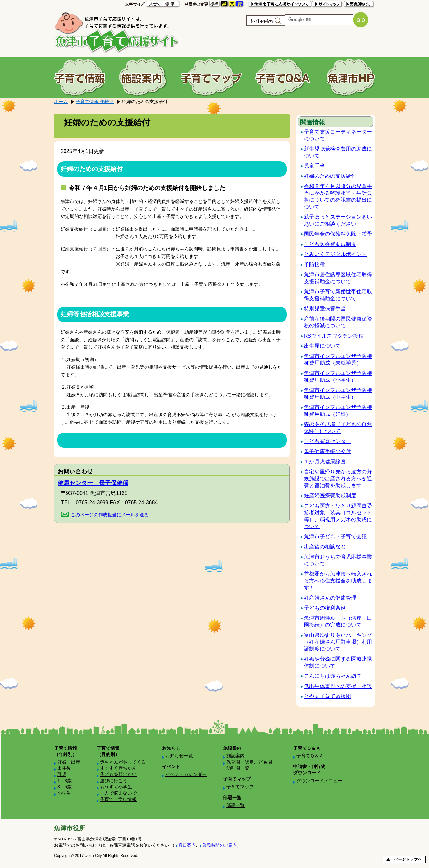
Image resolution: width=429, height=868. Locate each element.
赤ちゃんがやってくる (123, 762)
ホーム (61, 102)
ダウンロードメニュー (319, 781)
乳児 (62, 774)
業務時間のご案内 (220, 845)
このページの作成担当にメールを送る (110, 515)
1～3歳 (65, 781)
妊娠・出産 (69, 762)
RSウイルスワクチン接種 (334, 336)
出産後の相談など (325, 547)
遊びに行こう (114, 781)
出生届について (322, 346)
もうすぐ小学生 (116, 787)
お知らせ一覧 (179, 756)
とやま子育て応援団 (327, 696)
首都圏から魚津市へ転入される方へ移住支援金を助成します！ (338, 581)
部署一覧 (235, 805)
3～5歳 (65, 787)
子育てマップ (240, 787)
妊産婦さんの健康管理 (330, 598)
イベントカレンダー (186, 774)
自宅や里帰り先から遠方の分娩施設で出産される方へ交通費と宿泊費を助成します (338, 479)
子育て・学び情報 (118, 799)
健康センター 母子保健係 (93, 483)
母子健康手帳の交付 (327, 451)
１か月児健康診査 (325, 462)
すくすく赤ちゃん (118, 768)
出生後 (64, 768)
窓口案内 (187, 845)
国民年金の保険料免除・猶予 (338, 234)
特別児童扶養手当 (325, 309)
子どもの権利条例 (325, 608)
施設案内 (235, 756)
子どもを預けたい (118, 774)
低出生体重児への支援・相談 (338, 686)
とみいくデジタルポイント (335, 254)
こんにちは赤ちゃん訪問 (333, 676)
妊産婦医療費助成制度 (330, 496)
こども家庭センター (327, 441)
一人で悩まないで (118, 793)
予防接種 (314, 264)
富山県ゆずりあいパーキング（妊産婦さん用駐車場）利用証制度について (338, 642)
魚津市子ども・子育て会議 (335, 536)
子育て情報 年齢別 (95, 102)
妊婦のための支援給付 (330, 176)
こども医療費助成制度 (330, 244)
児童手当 (314, 166)
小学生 (64, 793)
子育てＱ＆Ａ (310, 756)
